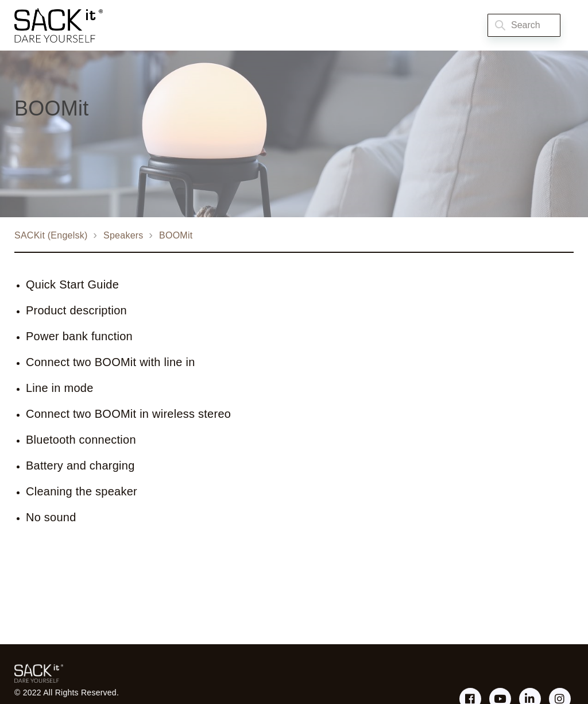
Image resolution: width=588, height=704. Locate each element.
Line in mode (60, 388)
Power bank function (79, 336)
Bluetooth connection (81, 440)
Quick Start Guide (72, 284)
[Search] (524, 25)
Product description (76, 310)
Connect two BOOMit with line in (111, 362)
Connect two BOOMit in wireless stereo (128, 414)
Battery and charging (80, 466)
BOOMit (176, 235)
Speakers (123, 235)
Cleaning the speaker (82, 491)
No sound (51, 517)
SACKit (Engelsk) (51, 235)
